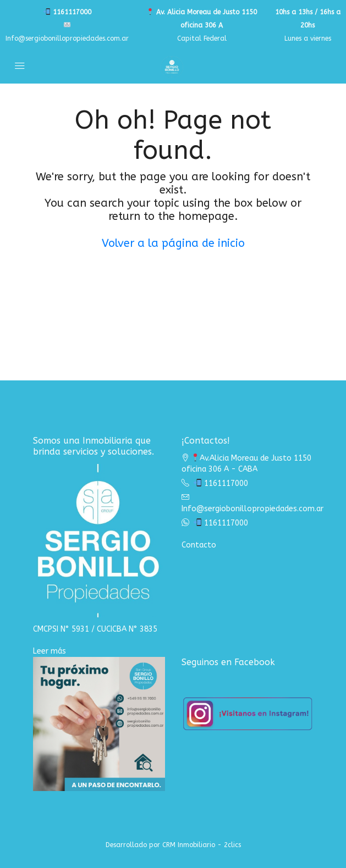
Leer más (50, 651)
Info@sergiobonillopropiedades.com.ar (252, 509)
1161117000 (67, 12)
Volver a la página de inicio (173, 243)
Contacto (199, 545)
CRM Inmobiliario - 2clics (202, 845)
